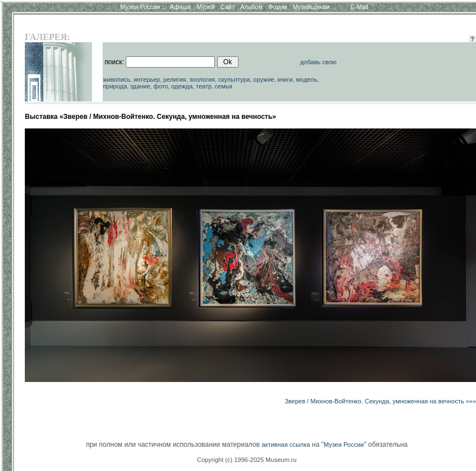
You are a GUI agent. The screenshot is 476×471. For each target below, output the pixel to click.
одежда (182, 86)
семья (224, 86)
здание (140, 86)
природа (115, 86)
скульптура (234, 79)
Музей (206, 7)
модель (307, 79)
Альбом (251, 7)
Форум (277, 7)
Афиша (180, 7)
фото (161, 86)
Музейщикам (311, 7)
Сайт (228, 7)
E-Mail (360, 7)
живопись (116, 79)
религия (175, 79)
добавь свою (318, 62)
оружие (264, 79)
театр (204, 86)
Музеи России (142, 7)
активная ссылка (286, 445)
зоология (202, 79)
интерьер (147, 79)
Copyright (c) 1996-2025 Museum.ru (247, 460)
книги (285, 79)
